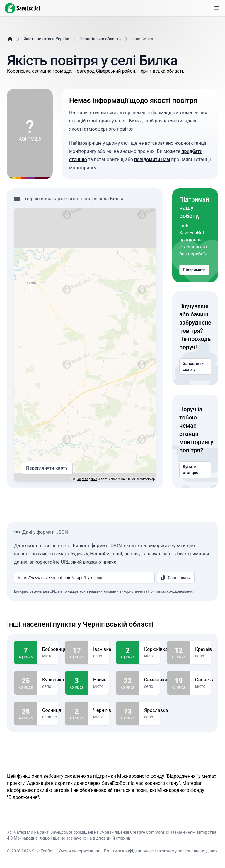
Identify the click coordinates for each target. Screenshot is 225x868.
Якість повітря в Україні (46, 39)
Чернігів (102, 710)
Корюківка (156, 649)
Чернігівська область (100, 39)
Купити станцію (195, 470)
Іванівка (102, 649)
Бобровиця (54, 649)
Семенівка (156, 680)
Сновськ (204, 680)
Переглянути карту (47, 468)
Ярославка (156, 710)
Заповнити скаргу (195, 366)
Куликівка (53, 680)
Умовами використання (123, 591)
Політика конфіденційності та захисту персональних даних (161, 851)
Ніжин (100, 680)
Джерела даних (86, 479)
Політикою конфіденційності (172, 591)
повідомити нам (152, 160)
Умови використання (79, 851)
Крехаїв (203, 649)
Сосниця (52, 710)
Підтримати (194, 270)
